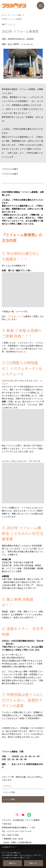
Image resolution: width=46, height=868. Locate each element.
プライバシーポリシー (26, 855)
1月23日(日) (7, 174)
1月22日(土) (7, 169)
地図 (33, 828)
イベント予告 (9, 792)
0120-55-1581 (13, 831)
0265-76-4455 (26, 831)
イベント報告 (9, 799)
